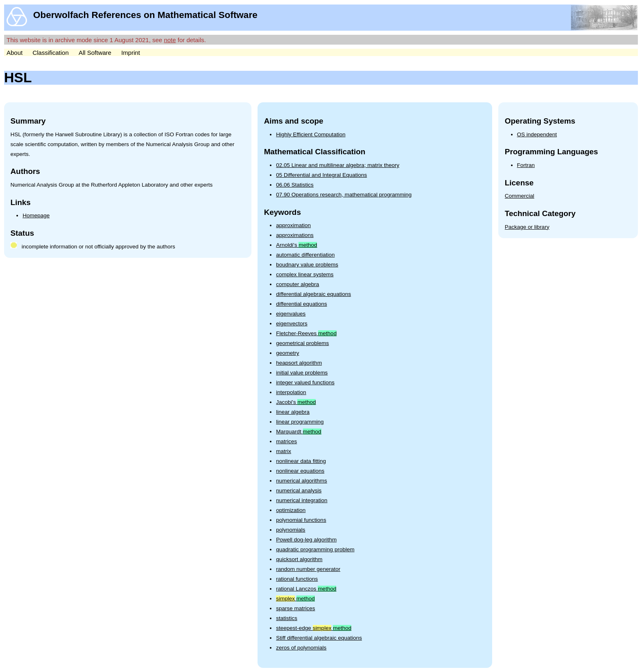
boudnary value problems (307, 265)
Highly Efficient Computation (311, 134)
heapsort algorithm (299, 363)
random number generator (308, 569)
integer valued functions (305, 382)
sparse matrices (295, 608)
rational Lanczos (306, 589)
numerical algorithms (302, 481)
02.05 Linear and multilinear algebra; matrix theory (338, 165)
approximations (295, 235)
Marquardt (298, 432)
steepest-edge (314, 628)
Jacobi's (296, 402)
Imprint (131, 53)
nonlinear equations (300, 471)
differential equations (301, 304)
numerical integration (302, 500)
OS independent (537, 134)
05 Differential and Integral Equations (321, 175)
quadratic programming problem (315, 549)
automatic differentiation (305, 255)
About (15, 53)
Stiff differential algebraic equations (319, 638)
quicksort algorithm (299, 559)
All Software (95, 53)
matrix (284, 451)
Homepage (36, 215)
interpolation (291, 392)
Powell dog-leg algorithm (306, 540)
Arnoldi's (296, 245)
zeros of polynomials (301, 648)
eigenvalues (291, 314)
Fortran (526, 165)
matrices (286, 441)
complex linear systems (305, 274)
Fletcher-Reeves (306, 333)
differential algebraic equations (313, 294)
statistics (287, 618)
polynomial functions (301, 520)
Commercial (520, 196)
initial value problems (302, 373)
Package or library (527, 227)
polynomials (290, 530)
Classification (50, 53)
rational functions (297, 579)
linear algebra (293, 412)
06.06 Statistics (295, 185)
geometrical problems (302, 343)
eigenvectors (292, 324)
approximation (293, 225)
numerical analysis (299, 490)
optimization (291, 510)
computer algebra (297, 284)
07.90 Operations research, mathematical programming (344, 195)
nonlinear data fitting (301, 461)
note (170, 40)
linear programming (300, 422)
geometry (287, 353)
